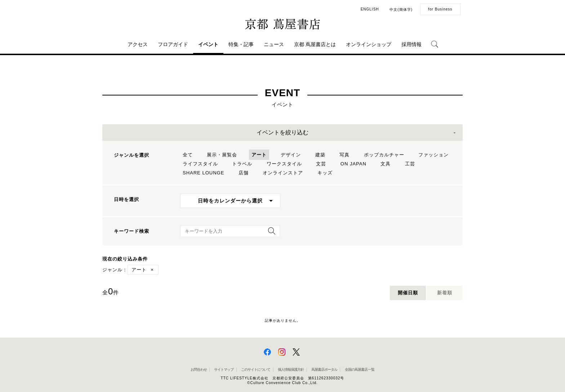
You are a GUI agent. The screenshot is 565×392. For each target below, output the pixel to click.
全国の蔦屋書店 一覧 (360, 369)
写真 (344, 155)
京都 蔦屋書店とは (315, 44)
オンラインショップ (369, 44)
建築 (320, 155)
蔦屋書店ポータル (324, 369)
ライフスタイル (200, 164)
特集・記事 (241, 44)
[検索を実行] (270, 233)
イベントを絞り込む (282, 132)
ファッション (433, 155)
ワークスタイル (284, 164)
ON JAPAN (353, 164)
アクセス (138, 44)
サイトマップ (224, 369)
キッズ (325, 173)
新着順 (445, 293)
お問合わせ (199, 369)
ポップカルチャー (384, 155)
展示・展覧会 (222, 155)
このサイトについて (256, 369)
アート (259, 155)
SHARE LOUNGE (203, 173)
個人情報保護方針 (291, 369)
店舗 (244, 173)
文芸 (321, 164)
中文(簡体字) (401, 10)
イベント (208, 44)
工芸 (410, 164)
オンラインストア (283, 173)
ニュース (274, 44)
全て (188, 155)
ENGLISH (370, 9)
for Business (440, 9)
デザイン (291, 155)
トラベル (242, 164)
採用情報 (411, 44)
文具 (386, 164)
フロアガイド (173, 44)
